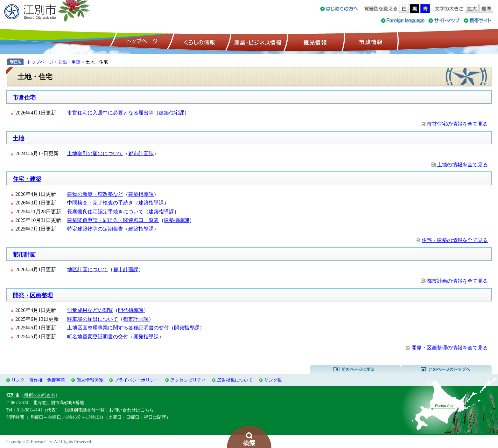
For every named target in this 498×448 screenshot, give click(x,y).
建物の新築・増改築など (95, 194)
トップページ (141, 42)
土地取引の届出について (95, 153)
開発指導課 (131, 310)
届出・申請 (69, 62)
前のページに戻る (355, 369)
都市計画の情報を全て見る (457, 281)
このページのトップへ (446, 369)
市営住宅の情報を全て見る (457, 124)
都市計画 (24, 255)
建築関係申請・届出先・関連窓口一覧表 (113, 220)
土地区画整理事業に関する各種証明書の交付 (118, 328)
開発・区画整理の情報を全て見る (450, 348)
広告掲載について (235, 380)
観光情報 (314, 42)
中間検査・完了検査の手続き (100, 203)
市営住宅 (24, 98)
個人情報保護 (90, 380)
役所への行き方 (40, 395)
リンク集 (273, 380)
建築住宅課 (172, 113)
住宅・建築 (27, 179)
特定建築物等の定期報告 (95, 229)
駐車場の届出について (93, 319)
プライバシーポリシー (137, 380)
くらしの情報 (199, 42)
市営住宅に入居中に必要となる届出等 (110, 113)
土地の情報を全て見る (462, 165)
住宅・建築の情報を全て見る (455, 240)
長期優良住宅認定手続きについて (105, 212)
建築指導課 (141, 194)
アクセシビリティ (188, 380)
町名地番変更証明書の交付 (98, 337)
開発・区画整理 (33, 295)
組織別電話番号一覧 (85, 410)
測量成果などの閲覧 (90, 310)
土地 (18, 138)
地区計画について (88, 269)
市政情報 (370, 42)
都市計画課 (141, 153)
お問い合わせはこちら (131, 410)
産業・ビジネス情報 (256, 42)
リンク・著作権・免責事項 (38, 380)
